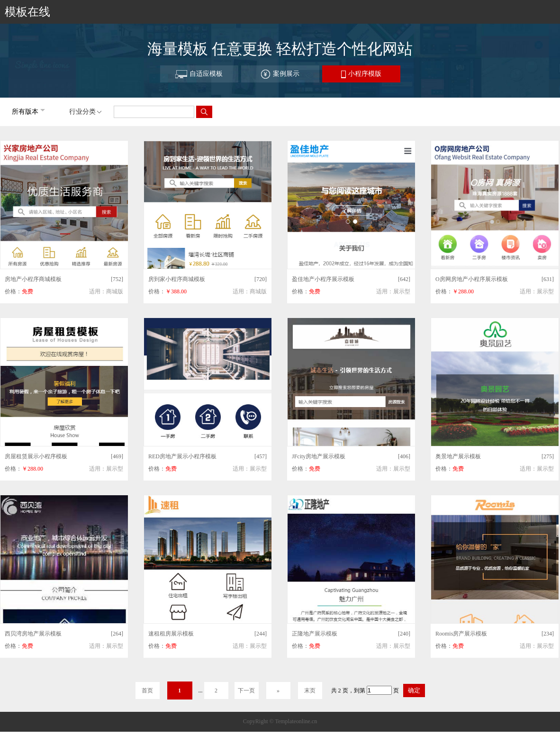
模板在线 (27, 12)
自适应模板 (199, 74)
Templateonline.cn (296, 721)
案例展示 (280, 74)
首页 (147, 690)
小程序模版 (361, 74)
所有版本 (25, 112)
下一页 (246, 690)
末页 (310, 690)
